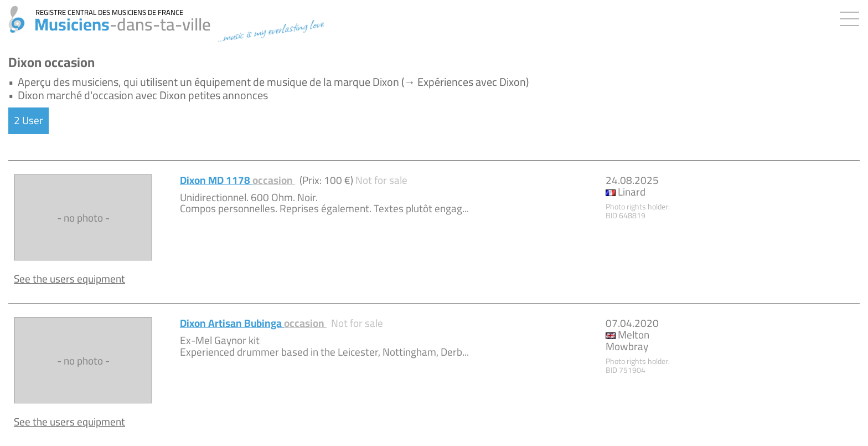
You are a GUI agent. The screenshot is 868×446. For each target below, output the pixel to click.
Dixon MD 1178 (237, 180)
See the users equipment (69, 279)
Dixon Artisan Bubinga (253, 323)
